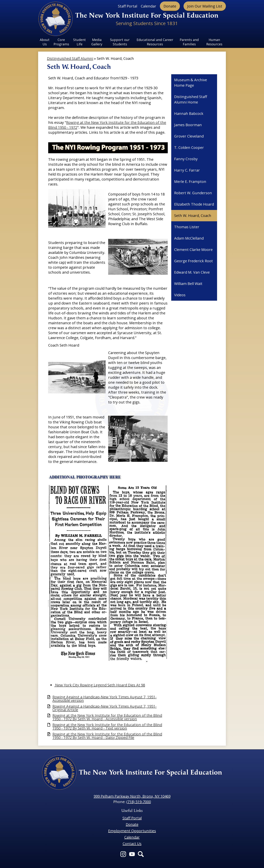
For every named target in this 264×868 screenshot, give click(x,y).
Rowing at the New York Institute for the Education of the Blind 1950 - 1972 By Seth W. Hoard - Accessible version (107, 717)
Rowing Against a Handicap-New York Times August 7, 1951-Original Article (104, 708)
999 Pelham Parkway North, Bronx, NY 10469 (132, 796)
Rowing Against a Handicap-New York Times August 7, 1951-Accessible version (104, 699)
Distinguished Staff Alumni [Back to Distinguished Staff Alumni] (70, 58)
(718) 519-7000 (139, 802)
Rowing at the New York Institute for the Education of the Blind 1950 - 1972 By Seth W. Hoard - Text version (107, 726)
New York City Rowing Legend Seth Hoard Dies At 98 (100, 685)
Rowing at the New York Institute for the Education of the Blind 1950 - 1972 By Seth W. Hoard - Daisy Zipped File (107, 736)
